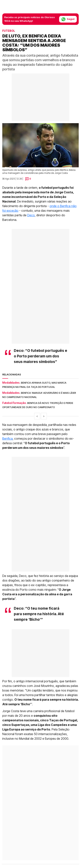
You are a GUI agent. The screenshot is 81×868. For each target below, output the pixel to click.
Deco (31, 215)
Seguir (68, 19)
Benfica (7, 438)
